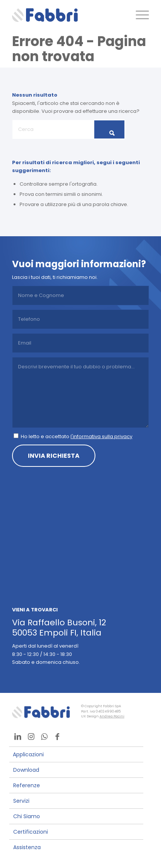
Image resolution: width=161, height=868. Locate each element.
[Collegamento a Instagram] (31, 737)
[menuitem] (139, 15)
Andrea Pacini (112, 716)
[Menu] (139, 15)
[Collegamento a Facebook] (57, 737)
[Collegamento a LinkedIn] (18, 737)
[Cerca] (69, 129)
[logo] (67, 15)
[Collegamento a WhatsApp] (44, 737)
